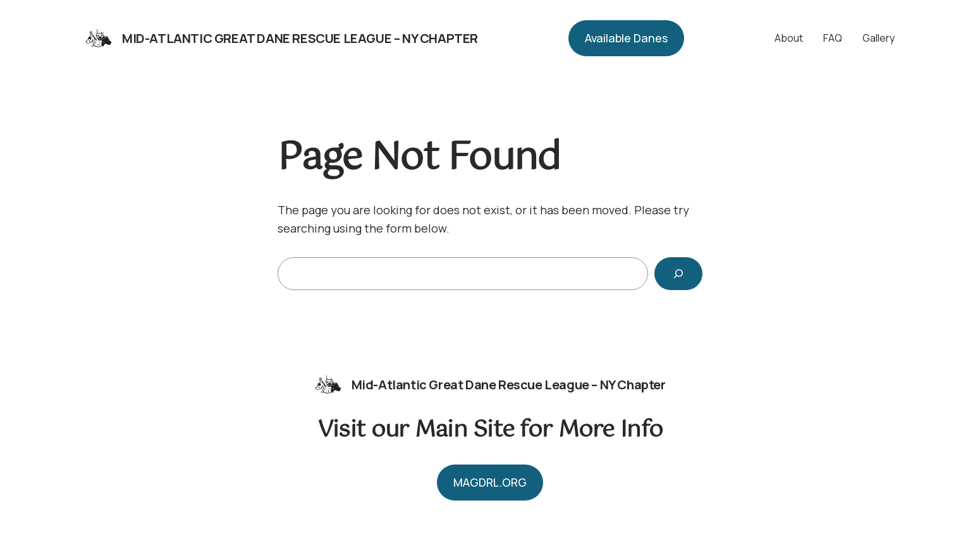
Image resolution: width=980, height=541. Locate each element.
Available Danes (626, 38)
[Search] (678, 274)
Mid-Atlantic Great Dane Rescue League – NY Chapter (300, 38)
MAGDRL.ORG (490, 482)
